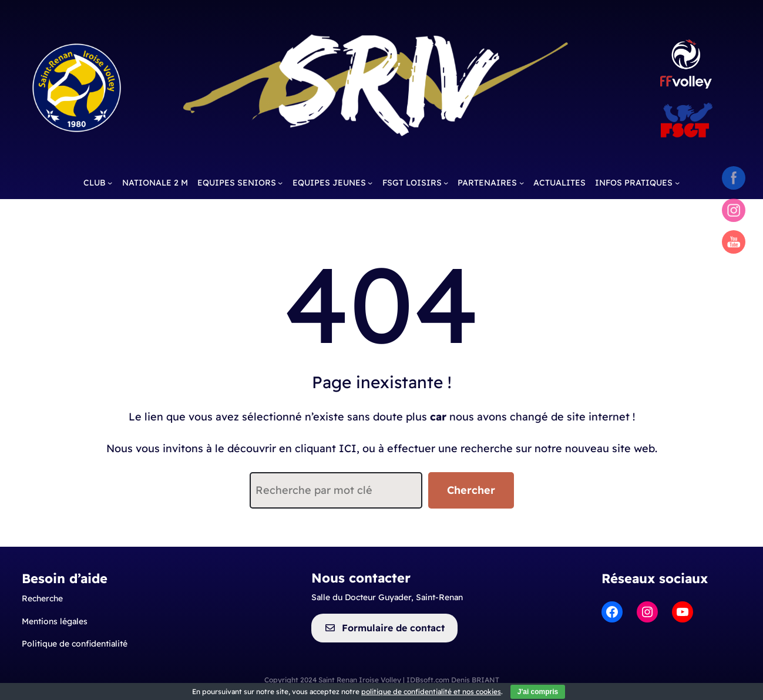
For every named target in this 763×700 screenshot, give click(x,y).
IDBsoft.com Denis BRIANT (453, 680)
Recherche (42, 598)
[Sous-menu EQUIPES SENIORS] (280, 183)
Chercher (471, 490)
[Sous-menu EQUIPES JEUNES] (370, 183)
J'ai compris (538, 692)
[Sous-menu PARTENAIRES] (522, 183)
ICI (348, 448)
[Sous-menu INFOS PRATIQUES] (677, 183)
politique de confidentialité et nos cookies (431, 691)
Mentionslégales (55, 621)
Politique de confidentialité (75, 644)
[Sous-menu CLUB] (110, 183)
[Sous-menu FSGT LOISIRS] (446, 183)
